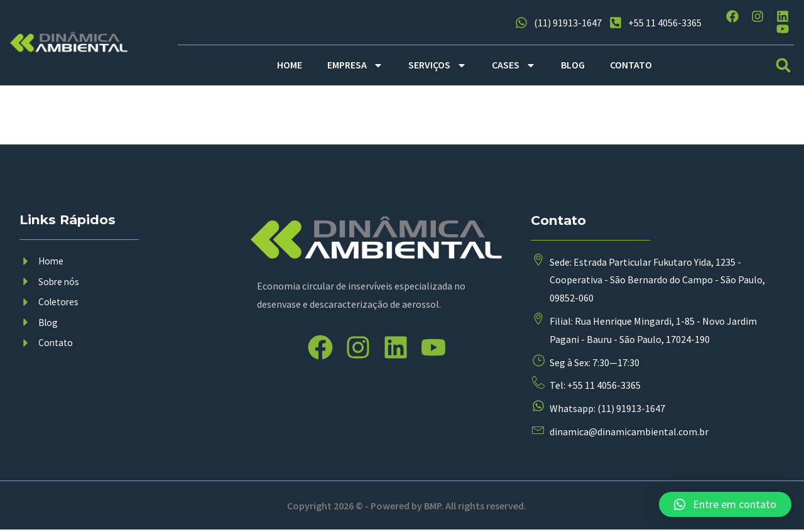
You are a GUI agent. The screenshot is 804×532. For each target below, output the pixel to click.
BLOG (573, 65)
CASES (514, 65)
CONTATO (631, 65)
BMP (433, 507)
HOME (290, 65)
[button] (784, 65)
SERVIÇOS (437, 65)
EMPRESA (355, 65)
